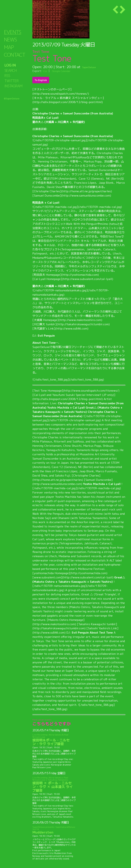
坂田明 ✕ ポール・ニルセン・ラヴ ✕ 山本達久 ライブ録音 (54, 785)
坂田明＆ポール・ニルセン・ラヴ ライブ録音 (54, 740)
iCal (45, 71)
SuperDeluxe (92, 67)
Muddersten (54, 830)
